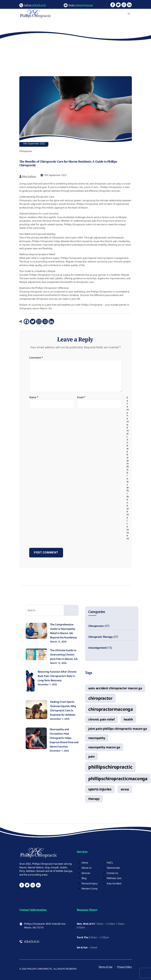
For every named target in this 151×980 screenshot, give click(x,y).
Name (34, 397)
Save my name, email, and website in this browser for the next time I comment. (128, 470)
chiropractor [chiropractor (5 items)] (100, 698)
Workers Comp (90, 888)
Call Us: (35, 5)
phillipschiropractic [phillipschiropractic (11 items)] (110, 767)
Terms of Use (105, 967)
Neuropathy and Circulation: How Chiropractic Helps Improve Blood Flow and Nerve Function (64, 738)
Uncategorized (97, 648)
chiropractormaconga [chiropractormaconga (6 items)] (111, 709)
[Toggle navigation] (129, 14)
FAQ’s (110, 863)
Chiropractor (96, 626)
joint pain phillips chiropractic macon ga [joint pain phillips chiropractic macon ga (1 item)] (118, 729)
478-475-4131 (32, 941)
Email (81, 397)
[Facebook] (26, 322)
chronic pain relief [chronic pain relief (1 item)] (101, 719)
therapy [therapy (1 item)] (94, 799)
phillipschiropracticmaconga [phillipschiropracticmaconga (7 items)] (118, 778)
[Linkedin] (51, 322)
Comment (36, 358)
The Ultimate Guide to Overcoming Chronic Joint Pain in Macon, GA (64, 655)
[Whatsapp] (45, 322)
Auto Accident (114, 883)
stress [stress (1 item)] (125, 789)
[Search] (72, 610)
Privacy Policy (124, 967)
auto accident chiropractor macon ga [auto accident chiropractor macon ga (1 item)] (115, 688)
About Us (87, 868)
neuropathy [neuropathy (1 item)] (97, 738)
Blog (84, 878)
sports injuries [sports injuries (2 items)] (100, 789)
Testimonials (113, 868)
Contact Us (112, 873)
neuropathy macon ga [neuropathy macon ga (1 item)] (104, 747)
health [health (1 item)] (128, 719)
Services (86, 873)
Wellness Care (114, 878)
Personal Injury (90, 883)
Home (85, 863)
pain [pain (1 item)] (91, 756)
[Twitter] (33, 322)
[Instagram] (39, 322)
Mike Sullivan (28, 176)
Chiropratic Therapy (100, 637)
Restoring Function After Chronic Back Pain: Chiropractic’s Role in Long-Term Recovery (57, 676)
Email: (81, 5)
